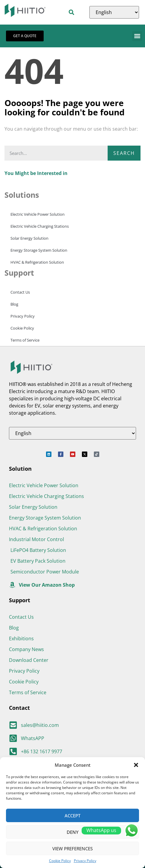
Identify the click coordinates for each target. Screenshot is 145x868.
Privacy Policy (85, 861)
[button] (136, 765)
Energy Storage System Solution (39, 250)
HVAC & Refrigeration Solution (37, 262)
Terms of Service (25, 340)
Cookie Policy (60, 861)
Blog (14, 304)
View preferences (72, 849)
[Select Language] (114, 12)
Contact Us (20, 292)
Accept (72, 816)
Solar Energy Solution (29, 238)
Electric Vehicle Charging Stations (40, 226)
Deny (73, 832)
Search (124, 153)
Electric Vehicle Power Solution (38, 214)
